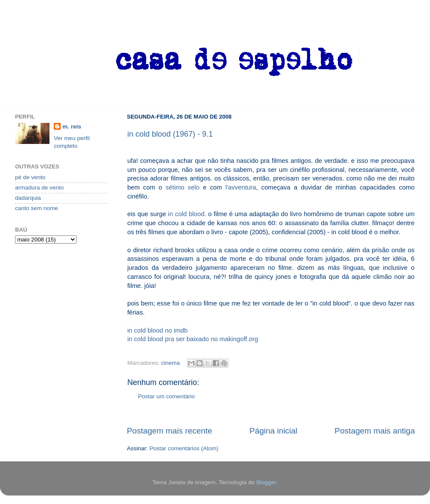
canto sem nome (37, 208)
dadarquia (28, 198)
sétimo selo (183, 187)
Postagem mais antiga (375, 431)
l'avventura (241, 187)
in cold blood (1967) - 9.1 (170, 134)
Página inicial (273, 431)
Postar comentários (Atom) (184, 448)
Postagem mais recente (169, 431)
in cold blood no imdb (157, 330)
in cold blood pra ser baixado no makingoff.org (193, 339)
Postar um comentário (166, 396)
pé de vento (30, 177)
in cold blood (186, 214)
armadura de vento (39, 188)
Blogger (266, 482)
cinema (171, 363)
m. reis (72, 127)
